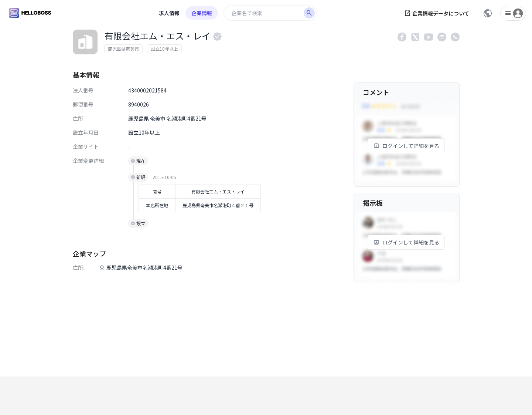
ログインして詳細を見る (406, 146)
